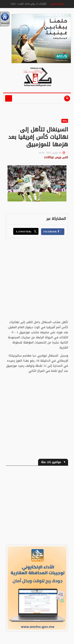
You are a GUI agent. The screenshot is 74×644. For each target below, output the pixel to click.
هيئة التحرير (57, 4)
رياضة (65, 121)
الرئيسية (5, 19)
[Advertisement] (37, 281)
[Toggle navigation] (9, 98)
